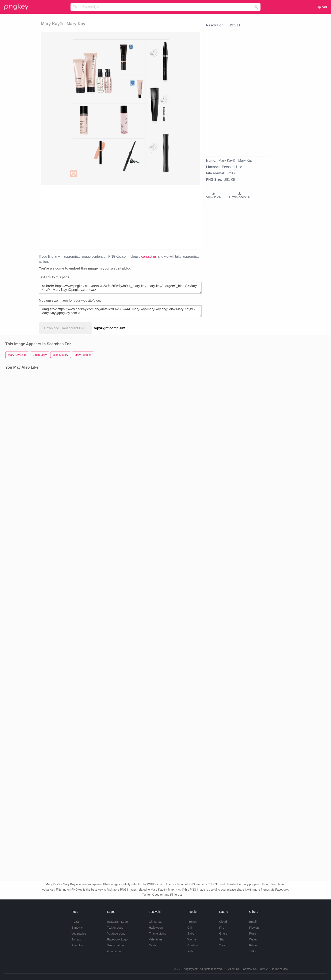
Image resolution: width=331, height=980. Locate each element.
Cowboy (193, 945)
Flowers (254, 928)
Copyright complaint (109, 328)
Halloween (156, 928)
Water (253, 939)
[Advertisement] (97, 217)
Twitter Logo (115, 928)
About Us (234, 969)
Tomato (76, 939)
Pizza (75, 922)
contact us (149, 257)
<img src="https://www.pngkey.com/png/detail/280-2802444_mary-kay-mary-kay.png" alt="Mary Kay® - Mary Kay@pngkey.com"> (120, 311)
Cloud (223, 922)
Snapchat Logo (117, 945)
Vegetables (79, 933)
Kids (190, 951)
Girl (190, 928)
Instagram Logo (117, 922)
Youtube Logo (116, 933)
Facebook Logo (117, 939)
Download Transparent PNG (65, 328)
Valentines (156, 939)
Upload (322, 7)
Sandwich (78, 928)
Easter (153, 945)
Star (222, 939)
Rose (253, 933)
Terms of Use (280, 969)
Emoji (253, 922)
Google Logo (116, 951)
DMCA (264, 969)
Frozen (192, 922)
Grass (223, 933)
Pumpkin (77, 945)
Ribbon (254, 945)
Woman (193, 939)
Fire (222, 928)
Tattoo (253, 951)
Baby (191, 933)
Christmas (155, 922)
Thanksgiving (158, 933)
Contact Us (250, 969)
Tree (222, 945)
